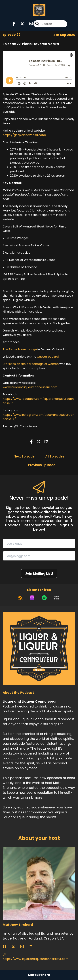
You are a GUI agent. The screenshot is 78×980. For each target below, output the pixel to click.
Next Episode (24, 456)
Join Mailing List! (39, 573)
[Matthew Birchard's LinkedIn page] (33, 947)
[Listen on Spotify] (44, 598)
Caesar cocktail (48, 357)
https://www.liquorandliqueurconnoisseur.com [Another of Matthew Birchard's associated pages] (36, 957)
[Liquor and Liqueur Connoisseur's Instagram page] (29, 24)
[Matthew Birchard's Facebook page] (7, 947)
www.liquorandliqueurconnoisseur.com (30, 387)
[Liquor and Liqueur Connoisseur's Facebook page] (14, 24)
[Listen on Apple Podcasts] (32, 598)
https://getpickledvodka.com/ (25, 135)
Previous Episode (42, 465)
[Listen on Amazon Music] (56, 598)
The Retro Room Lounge (20, 349)
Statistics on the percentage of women (31, 364)
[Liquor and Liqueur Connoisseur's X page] (20, 24)
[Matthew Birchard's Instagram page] (24, 947)
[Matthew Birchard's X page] (15, 947)
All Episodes (55, 456)
